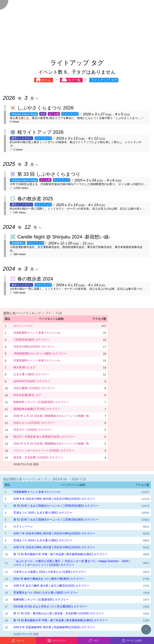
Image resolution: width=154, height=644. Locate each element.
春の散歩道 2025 (35, 199)
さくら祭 (54, 114)
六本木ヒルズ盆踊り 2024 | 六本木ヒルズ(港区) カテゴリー (50, 572)
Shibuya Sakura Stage (24, 114)
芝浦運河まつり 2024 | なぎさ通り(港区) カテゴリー (46, 593)
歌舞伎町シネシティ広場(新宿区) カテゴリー (41, 402)
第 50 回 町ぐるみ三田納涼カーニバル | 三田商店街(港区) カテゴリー (56, 506)
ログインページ (23, 326)
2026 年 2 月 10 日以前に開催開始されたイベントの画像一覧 (51, 416)
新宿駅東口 (18, 243)
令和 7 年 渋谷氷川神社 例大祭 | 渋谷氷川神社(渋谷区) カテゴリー (54, 533)
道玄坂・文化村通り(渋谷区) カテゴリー (38, 457)
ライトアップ (70, 114)
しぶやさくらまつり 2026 (45, 108)
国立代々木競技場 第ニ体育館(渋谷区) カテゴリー (44, 437)
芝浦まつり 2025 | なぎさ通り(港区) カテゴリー (43, 513)
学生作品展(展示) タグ (27, 395)
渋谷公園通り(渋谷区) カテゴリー (34, 388)
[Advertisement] (77, 28)
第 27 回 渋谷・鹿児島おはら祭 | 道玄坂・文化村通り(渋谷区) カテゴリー (59, 613)
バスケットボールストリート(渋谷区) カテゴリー (44, 450)
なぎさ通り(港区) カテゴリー (31, 374)
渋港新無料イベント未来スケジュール (37, 333)
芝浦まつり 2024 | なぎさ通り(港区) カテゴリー (43, 540)
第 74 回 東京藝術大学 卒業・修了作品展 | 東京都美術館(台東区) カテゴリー (60, 620)
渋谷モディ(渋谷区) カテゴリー (33, 430)
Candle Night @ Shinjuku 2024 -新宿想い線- (64, 237)
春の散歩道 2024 (35, 279)
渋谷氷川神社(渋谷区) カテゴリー (34, 347)
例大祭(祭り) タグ (24, 367)
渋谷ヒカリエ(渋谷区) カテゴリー (34, 423)
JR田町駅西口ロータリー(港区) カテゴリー (40, 353)
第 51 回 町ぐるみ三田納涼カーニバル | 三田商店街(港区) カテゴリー (56, 520)
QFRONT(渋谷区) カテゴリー (32, 381)
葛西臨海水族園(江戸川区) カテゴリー (37, 409)
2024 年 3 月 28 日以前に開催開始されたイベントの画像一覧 (51, 444)
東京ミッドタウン (21, 138)
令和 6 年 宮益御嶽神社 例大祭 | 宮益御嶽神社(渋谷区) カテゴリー (54, 627)
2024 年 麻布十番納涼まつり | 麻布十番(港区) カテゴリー (49, 579)
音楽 (43, 114)
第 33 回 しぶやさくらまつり (49, 174)
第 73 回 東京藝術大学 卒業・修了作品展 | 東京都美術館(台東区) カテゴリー (60, 554)
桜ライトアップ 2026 (40, 132)
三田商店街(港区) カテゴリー (31, 340)
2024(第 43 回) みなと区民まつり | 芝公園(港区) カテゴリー (50, 606)
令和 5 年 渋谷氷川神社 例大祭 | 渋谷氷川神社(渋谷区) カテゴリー (54, 547)
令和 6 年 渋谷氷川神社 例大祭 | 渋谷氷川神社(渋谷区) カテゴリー (54, 499)
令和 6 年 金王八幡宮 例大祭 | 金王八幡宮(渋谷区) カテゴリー (51, 586)
